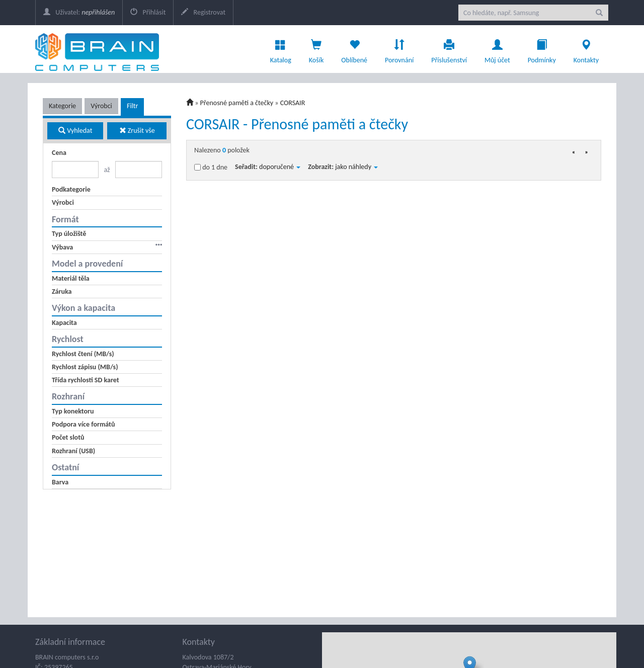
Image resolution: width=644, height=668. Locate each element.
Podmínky (542, 49)
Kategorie (62, 106)
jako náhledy (356, 167)
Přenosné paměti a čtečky (237, 103)
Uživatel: (79, 12)
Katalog (281, 49)
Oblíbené (354, 49)
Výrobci (101, 106)
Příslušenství (449, 49)
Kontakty (586, 49)
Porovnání (399, 49)
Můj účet (497, 49)
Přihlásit (148, 12)
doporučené (280, 167)
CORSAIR (293, 103)
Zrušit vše (137, 131)
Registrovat (203, 12)
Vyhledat (75, 131)
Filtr (132, 106)
